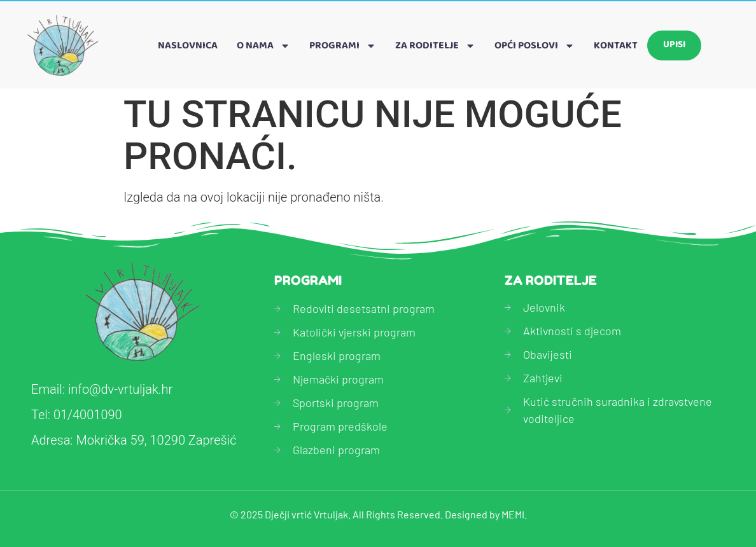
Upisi (674, 45)
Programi (343, 46)
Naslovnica (188, 45)
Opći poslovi (535, 46)
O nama (263, 46)
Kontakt (616, 45)
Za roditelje (435, 46)
